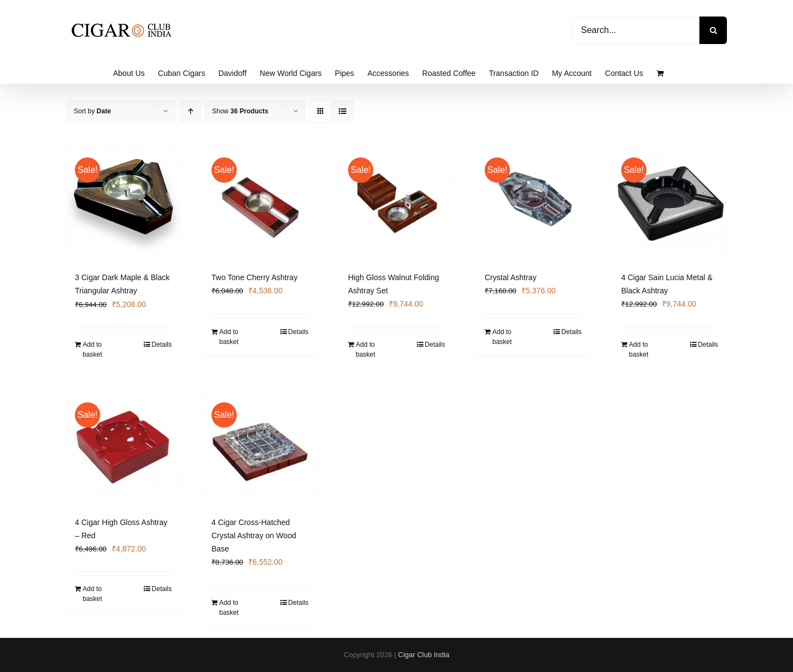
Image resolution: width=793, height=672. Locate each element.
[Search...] (636, 30)
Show (240, 111)
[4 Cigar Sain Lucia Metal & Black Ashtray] (670, 203)
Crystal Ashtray (510, 277)
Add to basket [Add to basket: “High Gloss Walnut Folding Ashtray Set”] (365, 349)
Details (162, 345)
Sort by (92, 111)
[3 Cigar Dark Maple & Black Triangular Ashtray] (123, 203)
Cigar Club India (424, 655)
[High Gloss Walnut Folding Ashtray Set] (397, 203)
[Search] (713, 30)
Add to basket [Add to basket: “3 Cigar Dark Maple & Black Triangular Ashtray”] (92, 349)
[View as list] (342, 111)
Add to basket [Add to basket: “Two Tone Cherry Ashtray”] (229, 337)
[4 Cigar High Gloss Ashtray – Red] (123, 448)
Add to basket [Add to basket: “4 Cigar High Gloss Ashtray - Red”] (92, 594)
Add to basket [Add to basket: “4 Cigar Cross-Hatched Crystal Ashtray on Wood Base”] (229, 608)
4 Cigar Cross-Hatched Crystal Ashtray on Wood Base (254, 536)
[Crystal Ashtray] (533, 203)
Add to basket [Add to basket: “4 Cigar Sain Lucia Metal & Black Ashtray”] (639, 349)
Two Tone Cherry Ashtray (254, 277)
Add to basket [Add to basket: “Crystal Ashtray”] (502, 337)
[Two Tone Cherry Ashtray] (260, 203)
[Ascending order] (190, 111)
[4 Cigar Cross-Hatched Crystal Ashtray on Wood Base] (260, 448)
